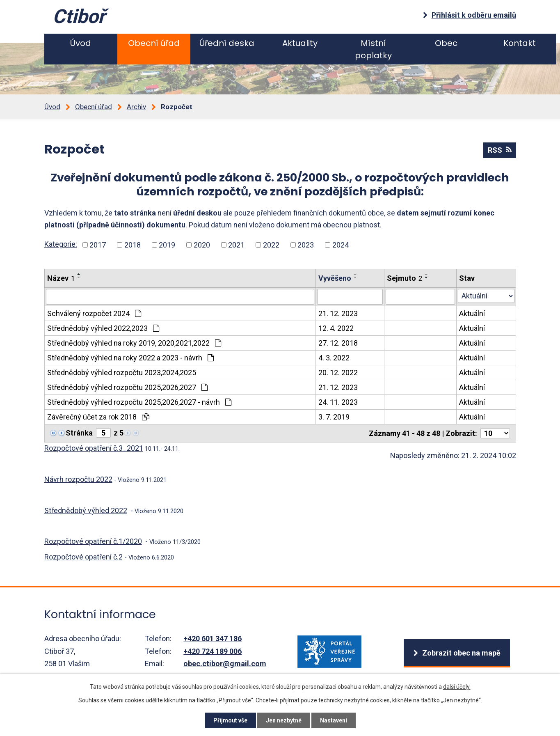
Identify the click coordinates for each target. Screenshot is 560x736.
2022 (271, 245)
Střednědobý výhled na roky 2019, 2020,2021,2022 (134, 343)
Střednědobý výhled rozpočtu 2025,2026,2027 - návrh (139, 402)
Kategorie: (61, 244)
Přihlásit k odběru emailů (474, 15)
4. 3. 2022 (334, 358)
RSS (500, 150)
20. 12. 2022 (338, 373)
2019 (167, 245)
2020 (202, 245)
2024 (341, 245)
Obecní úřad (154, 43)
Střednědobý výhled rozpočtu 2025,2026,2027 (127, 387)
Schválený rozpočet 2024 (94, 313)
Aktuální (472, 313)
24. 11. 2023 (338, 402)
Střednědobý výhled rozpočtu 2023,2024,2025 (122, 373)
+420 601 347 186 (213, 639)
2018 (133, 245)
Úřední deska (227, 43)
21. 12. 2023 (338, 313)
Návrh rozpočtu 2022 (78, 479)
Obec (446, 43)
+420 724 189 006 (213, 651)
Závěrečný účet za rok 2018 (98, 417)
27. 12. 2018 (338, 343)
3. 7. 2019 (334, 417)
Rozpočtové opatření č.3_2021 (94, 448)
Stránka (79, 433)
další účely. (457, 687)
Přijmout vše (230, 720)
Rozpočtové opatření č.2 (83, 557)
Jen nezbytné (284, 720)
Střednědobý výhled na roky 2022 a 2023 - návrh (130, 358)
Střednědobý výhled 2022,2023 (103, 328)
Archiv (136, 107)
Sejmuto (405, 278)
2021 (236, 245)
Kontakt (520, 43)
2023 (306, 245)
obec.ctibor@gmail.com (225, 664)
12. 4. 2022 (336, 328)
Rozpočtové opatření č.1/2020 (93, 541)
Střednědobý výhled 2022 (86, 510)
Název (61, 278)
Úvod (81, 43)
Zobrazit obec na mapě (461, 653)
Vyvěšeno (335, 278)
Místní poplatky (373, 49)
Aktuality (300, 43)
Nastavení (334, 720)
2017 (98, 245)
